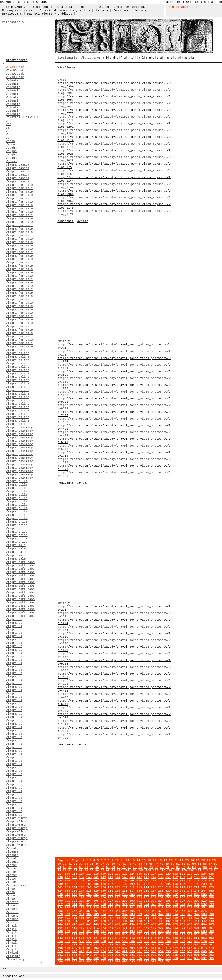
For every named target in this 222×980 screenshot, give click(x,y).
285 (182, 897)
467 (67, 928)
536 (89, 938)
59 (59, 867)
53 (189, 864)
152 (175, 877)
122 (118, 874)
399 (211, 914)
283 (168, 897)
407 (110, 918)
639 (197, 951)
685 (211, 958)
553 (211, 938)
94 (86, 871)
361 (96, 911)
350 (175, 908)
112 (206, 871)
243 (197, 891)
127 (154, 874)
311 (211, 901)
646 (89, 955)
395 (182, 914)
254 (118, 894)
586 (132, 945)
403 (82, 918)
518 (118, 935)
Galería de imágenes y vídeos (65, 10)
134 (204, 874)
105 (155, 871)
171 (154, 881)
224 (60, 891)
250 (89, 894)
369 (154, 911)
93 (81, 871)
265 (197, 894)
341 (110, 908)
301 (139, 901)
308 (190, 901)
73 (135, 867)
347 (154, 908)
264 (190, 894)
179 (211, 881)
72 (129, 867)
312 (60, 904)
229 (96, 891)
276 (118, 897)
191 (139, 884)
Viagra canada (18, 165)
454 (132, 924)
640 (204, 951)
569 (168, 941)
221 (197, 887)
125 (139, 874)
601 (82, 948)
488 (60, 931)
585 (125, 945)
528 (190, 935)
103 (141, 871)
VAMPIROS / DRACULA (22, 118)
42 (129, 864)
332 (204, 904)
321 (125, 904)
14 (138, 860)
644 (74, 955)
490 (74, 931)
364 (118, 911)
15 (144, 860)
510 (60, 935)
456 (146, 924)
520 (132, 935)
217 (168, 887)
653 (139, 955)
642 (60, 955)
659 (182, 955)
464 (204, 924)
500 (146, 931)
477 (139, 928)
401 (67, 918)
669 (96, 958)
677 (154, 958)
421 (211, 918)
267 (211, 894)
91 (70, 871)
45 (146, 864)
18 (160, 860)
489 (67, 931)
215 (154, 887)
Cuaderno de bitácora (132, 10)
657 (168, 955)
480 (161, 928)
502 (161, 931)
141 (96, 877)
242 (190, 891)
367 (139, 911)
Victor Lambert (19, 885)
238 (161, 891)
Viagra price (17, 522)
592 (175, 945)
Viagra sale (16, 545)
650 (118, 955)
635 (168, 951)
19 (165, 860)
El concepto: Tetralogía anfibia (58, 7)
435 (154, 921)
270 (74, 897)
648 (103, 955)
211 (125, 887)
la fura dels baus (32, 2)
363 (110, 911)
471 (96, 928)
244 (204, 891)
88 (216, 867)
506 (190, 931)
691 (96, 961)
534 (74, 938)
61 (70, 867)
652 (132, 955)
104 (148, 871)
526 (175, 935)
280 (146, 897)
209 (110, 887)
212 (132, 887)
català (170, 2)
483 (182, 928)
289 (211, 897)
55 (200, 864)
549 (182, 938)
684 (204, 958)
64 (86, 867)
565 (139, 941)
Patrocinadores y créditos (50, 14)
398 (204, 914)
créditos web (14, 976)
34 (86, 864)
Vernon (11, 161)
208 (103, 887)
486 (204, 928)
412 (146, 918)
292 (74, 901)
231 (110, 891)
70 (118, 867)
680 (175, 958)
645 (82, 955)
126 (146, 874)
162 (89, 881)
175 (182, 881)
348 (161, 908)
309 (197, 901)
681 (182, 958)
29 (59, 864)
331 (197, 904)
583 (110, 945)
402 (74, 918)
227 (82, 891)
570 (175, 941)
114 (60, 874)
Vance (10, 141)
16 (149, 860)
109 (184, 871)
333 (211, 904)
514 (89, 935)
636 (175, 951)
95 (91, 871)
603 (96, 948)
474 (118, 928)
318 (103, 904)
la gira (102, 10)
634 (161, 951)
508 (204, 931)
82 (183, 867)
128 (161, 874)
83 (189, 867)
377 (211, 911)
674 (132, 958)
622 (74, 951)
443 (211, 921)
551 (197, 938)
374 (190, 911)
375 (197, 911)
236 (146, 891)
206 (89, 887)
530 (204, 935)
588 (146, 945)
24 (192, 860)
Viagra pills (17, 481)
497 (125, 931)
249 (82, 894)
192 (146, 884)
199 (197, 884)
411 (139, 918)
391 (154, 914)
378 (60, 914)
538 (103, 938)
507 (197, 931)
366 (132, 911)
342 (118, 908)
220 (190, 887)
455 (139, 924)
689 (82, 961)
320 (118, 904)
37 (102, 864)
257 (139, 894)
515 (96, 935)
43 (135, 864)
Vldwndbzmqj (16, 960)
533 (67, 938)
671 (110, 958)
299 (125, 901)
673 (125, 958)
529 (197, 935)
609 (139, 948)
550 (190, 938)
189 (125, 884)
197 (182, 884)
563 (125, 941)
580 (89, 945)
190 (132, 884)
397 (197, 914)
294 (89, 901)
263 (182, 894)
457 (154, 924)
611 (154, 948)
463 (197, 924)
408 (118, 918)
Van (9, 121)
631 (139, 951)
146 (132, 877)
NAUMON (5, 2)
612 (161, 948)
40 (118, 864)
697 (139, 961)
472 (103, 928)
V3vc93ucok (15, 70)
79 (167, 867)
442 (204, 921)
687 (67, 961)
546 (161, 938)
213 (139, 887)
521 (139, 935)
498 (132, 931)
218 (175, 887)
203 (67, 887)
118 (89, 874)
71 (124, 867)
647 (96, 955)
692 (103, 961)
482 (175, 928)
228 (89, 891)
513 (82, 935)
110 (191, 871)
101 (127, 871)
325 (154, 904)
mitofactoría (17, 60)
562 (118, 941)
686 (60, 961)
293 (82, 901)
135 (211, 874)
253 (110, 894)
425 (82, 921)
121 (110, 874)
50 (173, 864)
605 (110, 948)
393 (168, 914)
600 (74, 948)
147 (139, 877)
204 (74, 887)
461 (182, 924)
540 (118, 938)
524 (161, 935)
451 (110, 924)
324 (146, 904)
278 (132, 897)
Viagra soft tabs (20, 562)
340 (103, 908)
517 (110, 935)
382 (89, 914)
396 (190, 914)
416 (175, 918)
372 (175, 911)
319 (110, 904)
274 (103, 897)
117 (82, 874)
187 (110, 884)
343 (125, 908)
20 (171, 860)
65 (91, 867)
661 (197, 955)
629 (125, 951)
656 (161, 955)
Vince (10, 889)
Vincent (12, 902)
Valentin (13, 81)
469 (82, 928)
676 (146, 958)
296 (103, 901)
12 (128, 860)
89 (59, 871)
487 (211, 928)
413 (154, 918)
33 (81, 864)
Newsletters (12, 14)
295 (96, 901)
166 (118, 881)
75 (146, 867)
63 (81, 867)
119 (96, 874)
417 (182, 918)
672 (118, 958)
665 (67, 958)
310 (204, 901)
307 (182, 901)
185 (96, 884)
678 (161, 958)
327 (168, 904)
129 (168, 874)
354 (204, 908)
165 (110, 881)
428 (103, 921)
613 (168, 948)
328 (175, 904)
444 (60, 924)
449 (96, 924)
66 (97, 867)
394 (175, 914)
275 (110, 897)
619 (211, 948)
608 (132, 948)
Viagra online (18, 350)
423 (67, 921)
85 (200, 867)
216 (161, 887)
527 (182, 935)
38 (108, 864)
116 (74, 874)
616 (190, 948)
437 (168, 921)
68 (108, 867)
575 (211, 941)
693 (110, 961)
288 (204, 897)
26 (203, 860)
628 (118, 951)
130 (175, 874)
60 (64, 867)
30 (64, 864)
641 (211, 951)
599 (67, 948)
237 (154, 891)
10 (117, 860)
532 (60, 938)
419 (197, 918)
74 (140, 867)
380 (74, 914)
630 (132, 951)
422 (60, 921)
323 (139, 904)
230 (103, 891)
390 (146, 914)
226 (74, 891)
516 (103, 935)
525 (168, 935)
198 (190, 884)
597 (211, 945)
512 (74, 935)
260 (161, 894)
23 (187, 860)
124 (132, 874)
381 (82, 914)
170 (146, 881)
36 (97, 864)
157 (211, 877)
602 (89, 948)
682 (190, 958)
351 (182, 908)
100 (119, 871)
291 (67, 901)
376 (204, 911)
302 (146, 901)
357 (67, 911)
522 (146, 935)
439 (182, 921)
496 (118, 931)
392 (161, 914)
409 (125, 918)
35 (91, 864)
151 (168, 877)
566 (146, 941)
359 (82, 911)
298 (118, 901)
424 (74, 921)
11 (122, 860)
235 (139, 891)
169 (139, 881)
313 (67, 904)
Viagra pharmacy (19, 427)
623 (82, 951)
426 (89, 921)
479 (154, 928)
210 (118, 887)
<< (5, 968)
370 (161, 911)
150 (161, 877)
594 (190, 945)
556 (74, 941)
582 (103, 945)
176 (190, 881)
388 (132, 914)
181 (67, 884)
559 (96, 941)
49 (167, 864)
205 (82, 887)
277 (125, 897)
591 (168, 945)
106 (163, 871)
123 (125, 874)
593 (182, 945)
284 (175, 897)
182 (74, 884)
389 (139, 914)
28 (214, 860)
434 (146, 921)
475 (125, 928)
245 (211, 891)
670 (103, 958)
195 (168, 884)
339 (96, 908)
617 (197, 948)
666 (74, 958)
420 (204, 918)
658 (175, 955)
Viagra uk (14, 619)
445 (67, 924)
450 (103, 924)
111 (199, 871)
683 (197, 958)
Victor (11, 865)
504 (175, 931)
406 (103, 918)
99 (113, 871)
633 (154, 951)
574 (204, 941)
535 (82, 938)
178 (204, 881)
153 (182, 877)
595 (197, 945)
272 (89, 897)
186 (103, 884)
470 (89, 928)
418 (190, 918)
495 (110, 931)
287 (197, 897)
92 (75, 871)
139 (82, 877)
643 (67, 955)
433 (139, 921)
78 (162, 867)
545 (154, 938)
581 (96, 945)
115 (67, 874)
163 (96, 881)
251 (96, 894)
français (199, 2)
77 (156, 867)
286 (190, 897)
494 (103, 931)
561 (110, 941)
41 (124, 864)
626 (103, 951)
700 (161, 961)
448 (89, 924)
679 (168, 958)
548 (175, 938)
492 (89, 931)
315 (82, 904)
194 (161, 884)
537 (96, 938)
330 (190, 904)
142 (103, 877)
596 (204, 945)
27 (209, 860)
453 (125, 924)
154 (190, 877)
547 (168, 938)
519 (125, 935)
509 (211, 931)
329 (182, 904)
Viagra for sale (19, 185)
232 (118, 891)
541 (125, 938)
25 (198, 860)
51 (178, 864)
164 (103, 881)
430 (118, 921)
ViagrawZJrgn (17, 818)
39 (113, 864)
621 (67, 951)
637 (182, 951)
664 (60, 958)
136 (60, 877)
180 (60, 884)
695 (125, 961)
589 (154, 945)
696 (132, 961)
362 (103, 911)
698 (146, 961)
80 (173, 867)
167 (125, 881)
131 (182, 874)
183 (82, 884)
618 (204, 948)
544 (146, 938)
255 (125, 894)
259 (154, 894)
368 (146, 911)
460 (175, 924)
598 (60, 948)
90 (64, 871)
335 (67, 908)
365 (125, 911)
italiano (215, 2)
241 (182, 891)
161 (82, 881)
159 (67, 881)
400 (60, 918)
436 (161, 921)
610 (146, 948)
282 (161, 897)
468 (74, 928)
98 (108, 871)
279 (139, 897)
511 (67, 935)
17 (155, 860)
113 (213, 871)
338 (89, 908)
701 (168, 961)
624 (89, 951)
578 (74, 945)
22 (182, 860)
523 (154, 935)
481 (168, 928)
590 (161, 945)
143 (110, 877)
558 (89, 941)
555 (67, 941)
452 (118, 924)
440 (190, 921)
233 (125, 891)
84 (194, 867)
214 (146, 887)
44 (140, 864)
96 (97, 871)
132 (190, 874)
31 (70, 864)
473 (110, 928)
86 (205, 867)
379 (67, 914)
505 (182, 931)
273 (96, 897)
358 (74, 911)
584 (118, 945)
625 (96, 951)
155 (197, 877)
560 (103, 941)
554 (60, 941)
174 (175, 881)
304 (161, 901)
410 (132, 918)
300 (132, 901)
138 (74, 877)
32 (75, 864)
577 (67, 945)
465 (211, 924)
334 (60, 908)
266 (204, 894)
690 (89, 961)
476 (132, 928)
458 (161, 924)
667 (82, 958)
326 (161, 904)
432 (132, 921)
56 (205, 864)
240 (175, 891)
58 (216, 864)
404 (89, 918)
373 (182, 911)
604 (103, 948)
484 (190, 928)
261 (168, 894)
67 (102, 867)
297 (110, 901)
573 (197, 941)
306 (175, 901)
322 (132, 904)
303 (154, 901)
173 (168, 881)
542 (132, 938)
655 (154, 955)
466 (60, 928)
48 (162, 864)
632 (146, 951)
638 (190, 951)
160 (74, 881)
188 (118, 884)
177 (197, 881)
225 (67, 891)
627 (110, 951)
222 (204, 887)
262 (175, 894)
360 (89, 911)
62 (75, 867)
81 (178, 867)
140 (89, 877)
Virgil (11, 926)
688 (74, 961)
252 (103, 894)
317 (96, 904)
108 (177, 871)
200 (204, 884)
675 (139, 958)
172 (161, 881)
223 (211, 887)
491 (82, 931)
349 (168, 908)
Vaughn (11, 148)
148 (146, 877)
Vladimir (13, 953)
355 (211, 908)
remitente (65, 221)
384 (103, 914)
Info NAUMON (15, 7)
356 (60, 911)
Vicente (12, 848)
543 (139, 938)
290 (60, 901)
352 (190, 908)
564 (132, 941)
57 (210, 864)
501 (154, 931)
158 (60, 881)
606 (118, 948)
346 (146, 908)
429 (110, 921)
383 (96, 914)
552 (204, 938)
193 (154, 884)
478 (146, 928)
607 (125, 948)
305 (168, 901)
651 (125, 955)
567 (154, 941)
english (183, 2)
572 (190, 941)
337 (82, 908)
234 (132, 891)
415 (168, 918)
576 (60, 945)
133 (197, 874)
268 (60, 897)
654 (146, 955)
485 (197, 928)
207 (96, 887)
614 (175, 948)
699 (154, 961)
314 (74, 904)
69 (113, 867)
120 (103, 874)
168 (132, 881)
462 (190, 924)
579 (82, 945)
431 (125, 921)
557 (82, 941)
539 (110, 938)
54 (194, 864)
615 (182, 948)
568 (161, 941)
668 (89, 958)
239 (168, 891)
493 (96, 931)
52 (183, 864)
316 (89, 904)
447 (82, 924)
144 (118, 877)
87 (210, 867)
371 (168, 911)
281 (154, 897)
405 (96, 918)
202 (60, 887)
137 (67, 877)
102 (134, 871)
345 (139, 908)
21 (176, 860)
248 (74, 894)
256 (132, 894)
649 (110, 955)
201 (211, 884)
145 (125, 877)
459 (168, 924)
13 (133, 860)
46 (151, 864)
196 (175, 884)
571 (182, 941)
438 (175, 921)
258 (146, 894)
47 (156, 864)
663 (211, 955)
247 (67, 894)
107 (170, 871)
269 (67, 897)
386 (118, 914)
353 (197, 908)
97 (102, 871)
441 (197, 921)
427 (96, 921)
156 (204, 877)
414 (161, 918)
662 (204, 955)
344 (132, 908)
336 (74, 908)
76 (151, 867)
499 (139, 931)
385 (110, 914)
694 (118, 961)
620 (60, 951)
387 (125, 914)
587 (139, 945)
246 (60, 894)
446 (74, 924)
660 (190, 955)
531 (211, 935)
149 (154, 877)
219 (182, 887)
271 (82, 897)
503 (168, 931)
